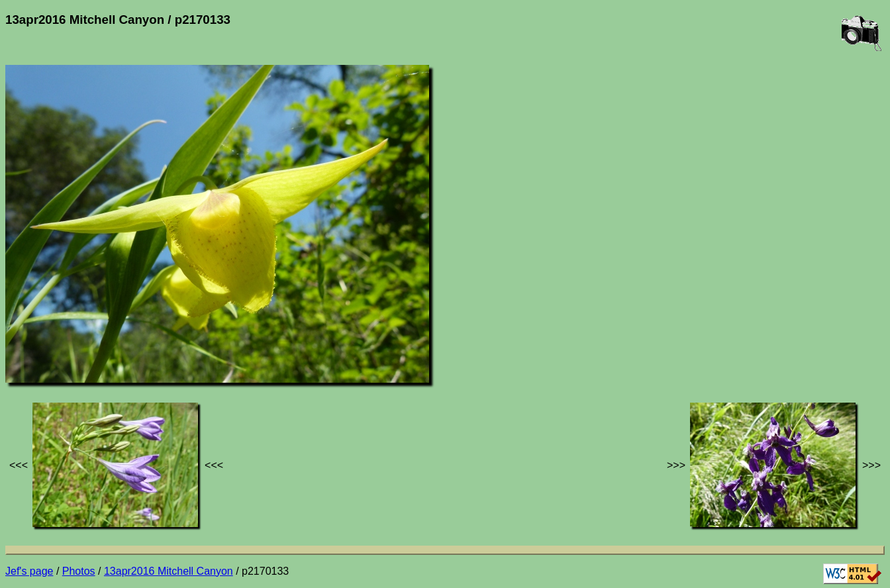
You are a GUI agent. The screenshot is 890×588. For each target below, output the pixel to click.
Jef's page (29, 571)
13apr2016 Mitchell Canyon (169, 571)
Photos (79, 571)
